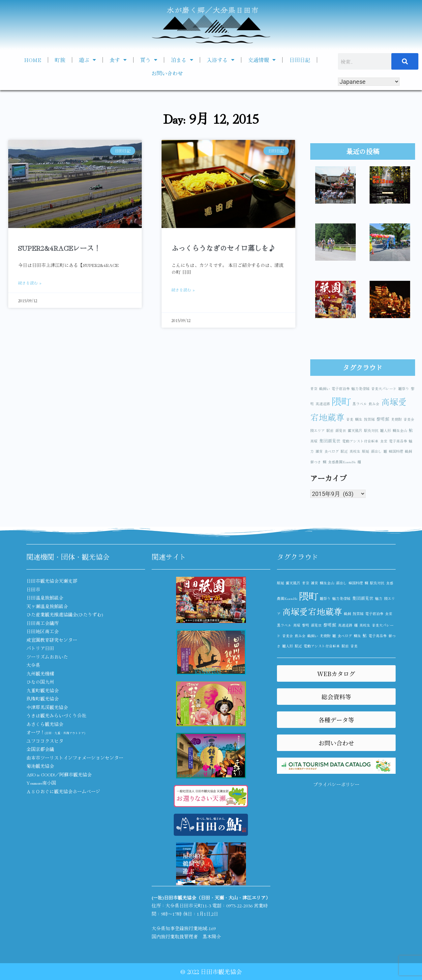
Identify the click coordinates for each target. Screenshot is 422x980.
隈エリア (317, 430)
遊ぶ (87, 60)
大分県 (33, 665)
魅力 (379, 598)
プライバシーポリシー (336, 784)
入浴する (221, 60)
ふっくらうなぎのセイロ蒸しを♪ (223, 248)
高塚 (314, 441)
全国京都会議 (40, 749)
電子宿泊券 (341, 389)
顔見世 (341, 430)
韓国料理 (396, 451)
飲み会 (374, 404)
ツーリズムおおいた (47, 657)
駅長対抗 (371, 430)
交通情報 (262, 60)
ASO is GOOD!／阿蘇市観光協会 (59, 774)
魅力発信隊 (361, 389)
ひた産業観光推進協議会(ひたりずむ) (65, 614)
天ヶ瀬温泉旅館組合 (47, 606)
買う (149, 60)
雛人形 (386, 430)
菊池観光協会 (40, 766)
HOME (33, 60)
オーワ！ (56, 732)
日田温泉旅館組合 (45, 598)
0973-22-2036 (239, 905)
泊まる (182, 60)
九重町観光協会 (43, 690)
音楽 (350, 419)
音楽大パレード (384, 389)
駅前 (330, 430)
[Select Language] (369, 82)
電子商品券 (398, 441)
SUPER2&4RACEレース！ (59, 248)
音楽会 (409, 419)
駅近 (344, 451)
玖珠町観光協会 (43, 699)
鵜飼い (325, 389)
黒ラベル (360, 404)
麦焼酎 (396, 419)
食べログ (332, 451)
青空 (314, 389)
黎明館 (383, 419)
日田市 (33, 589)
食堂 (384, 441)
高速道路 (323, 404)
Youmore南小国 (41, 783)
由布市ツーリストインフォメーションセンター (75, 758)
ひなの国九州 (40, 682)
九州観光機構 (40, 673)
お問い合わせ (167, 73)
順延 (366, 451)
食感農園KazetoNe (342, 462)
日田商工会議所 (43, 623)
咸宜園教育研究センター (52, 640)
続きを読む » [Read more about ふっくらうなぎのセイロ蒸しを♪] (183, 290)
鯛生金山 (400, 430)
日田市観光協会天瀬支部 (52, 581)
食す (118, 60)
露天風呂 (355, 430)
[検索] (405, 61)
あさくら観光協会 (45, 724)
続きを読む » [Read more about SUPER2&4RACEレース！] (30, 283)
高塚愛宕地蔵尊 (312, 611)
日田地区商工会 (43, 631)
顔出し (376, 451)
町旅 (60, 60)
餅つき (316, 462)
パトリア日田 (40, 648)
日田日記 (300, 60)
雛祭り (404, 389)
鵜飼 (408, 451)
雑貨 (319, 451)
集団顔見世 (330, 441)
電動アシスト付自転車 (360, 441)
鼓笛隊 (369, 419)
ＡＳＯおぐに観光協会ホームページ (63, 791)
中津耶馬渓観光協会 (47, 707)
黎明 (306, 625)
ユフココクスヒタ (45, 741)
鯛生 (359, 419)
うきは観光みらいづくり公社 (56, 715)
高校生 (355, 451)
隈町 (341, 401)
